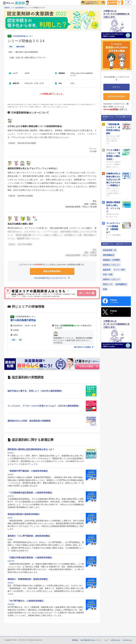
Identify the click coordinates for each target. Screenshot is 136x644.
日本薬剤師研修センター (23, 36)
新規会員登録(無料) (52, 271)
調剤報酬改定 (109, 255)
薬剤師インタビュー (111, 279)
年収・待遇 (108, 274)
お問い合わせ (116, 640)
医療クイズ (108, 284)
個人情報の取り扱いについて (91, 640)
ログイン (128, 3)
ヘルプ (106, 640)
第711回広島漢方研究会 (23, 320)
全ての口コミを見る (84, 347)
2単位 (14, 340)
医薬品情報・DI (110, 250)
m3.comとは (127, 640)
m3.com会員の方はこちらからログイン (52, 278)
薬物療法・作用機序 (111, 260)
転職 (105, 289)
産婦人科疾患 (20, 47)
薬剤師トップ (9, 8)
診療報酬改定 (121, 284)
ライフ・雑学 (119, 270)
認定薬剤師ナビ (21, 8)
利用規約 (75, 640)
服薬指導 (107, 270)
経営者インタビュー (111, 265)
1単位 (11, 47)
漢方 (20, 340)
